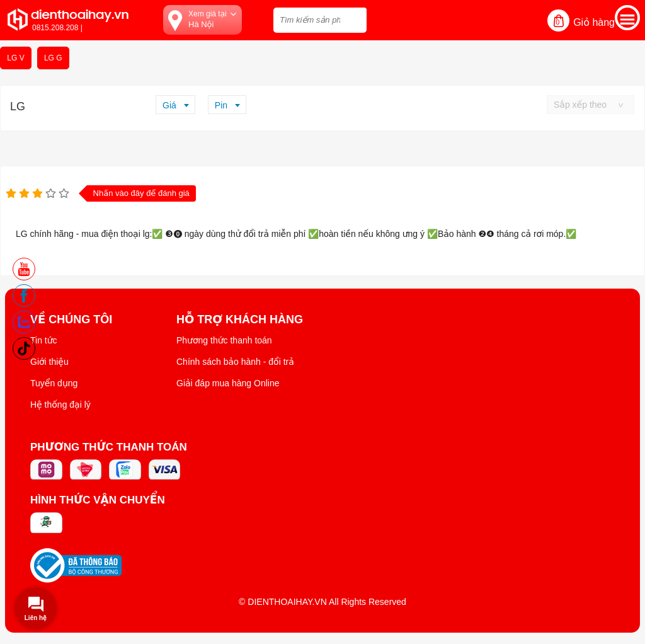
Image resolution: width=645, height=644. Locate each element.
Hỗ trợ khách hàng (240, 319)
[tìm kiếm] (353, 19)
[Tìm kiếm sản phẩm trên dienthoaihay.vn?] (320, 20)
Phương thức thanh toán (224, 340)
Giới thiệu (49, 362)
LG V (15, 58)
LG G (53, 58)
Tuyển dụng (54, 383)
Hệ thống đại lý (60, 405)
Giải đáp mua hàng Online (228, 383)
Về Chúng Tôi (71, 319)
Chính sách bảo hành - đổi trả (235, 362)
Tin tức (44, 340)
